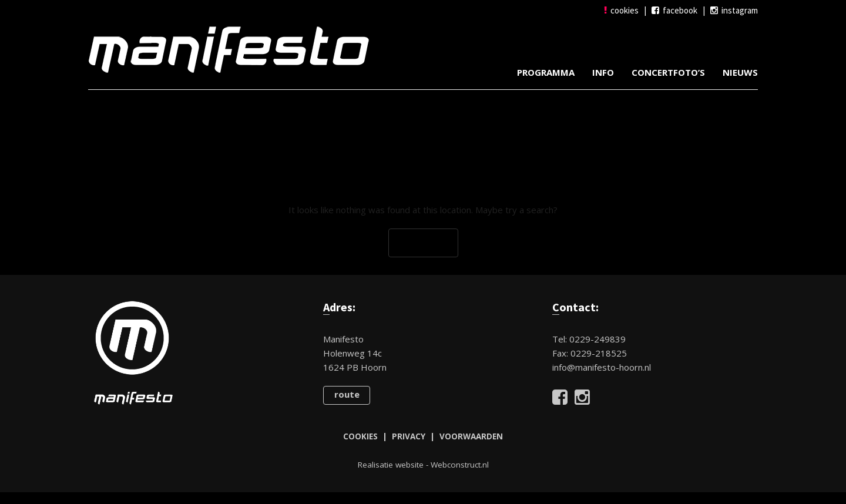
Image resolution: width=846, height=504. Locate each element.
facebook (674, 10)
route (347, 394)
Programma (546, 72)
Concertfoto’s (668, 72)
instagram (734, 10)
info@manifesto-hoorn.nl (602, 367)
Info (603, 72)
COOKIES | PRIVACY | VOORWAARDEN (423, 436)
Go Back (423, 243)
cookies (621, 10)
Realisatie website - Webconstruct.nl (423, 465)
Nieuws (740, 72)
